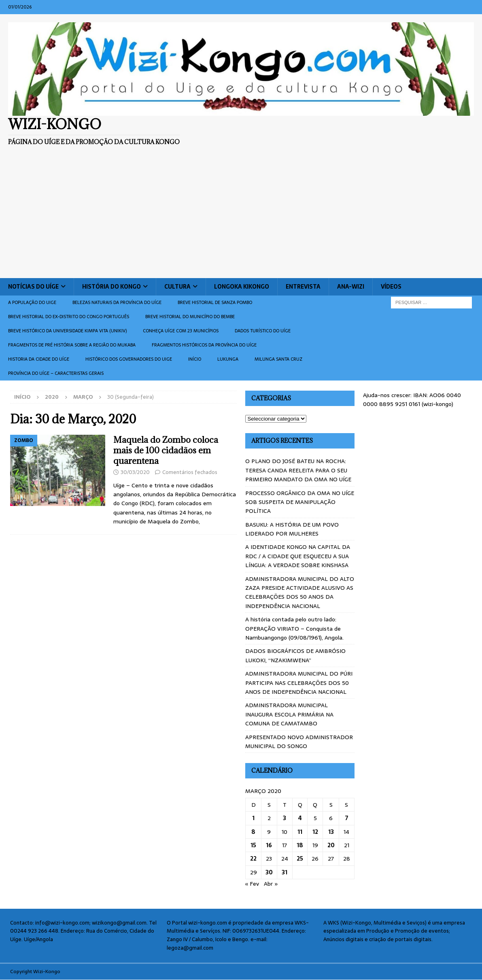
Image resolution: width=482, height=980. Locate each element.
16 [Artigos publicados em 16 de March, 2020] (269, 845)
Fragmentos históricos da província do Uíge (204, 345)
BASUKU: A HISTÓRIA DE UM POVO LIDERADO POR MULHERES (292, 529)
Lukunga (228, 359)
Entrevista (303, 287)
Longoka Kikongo (242, 287)
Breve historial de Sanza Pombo (215, 302)
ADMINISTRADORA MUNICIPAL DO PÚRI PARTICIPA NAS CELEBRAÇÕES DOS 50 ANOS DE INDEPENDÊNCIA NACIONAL (299, 683)
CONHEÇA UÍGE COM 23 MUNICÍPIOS (181, 331)
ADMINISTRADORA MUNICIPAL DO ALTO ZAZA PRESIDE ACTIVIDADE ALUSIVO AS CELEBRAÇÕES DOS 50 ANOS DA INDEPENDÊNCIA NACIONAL (300, 592)
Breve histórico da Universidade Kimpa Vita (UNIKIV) (67, 331)
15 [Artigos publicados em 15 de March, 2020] (253, 845)
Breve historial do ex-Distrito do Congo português (69, 317)
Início (195, 359)
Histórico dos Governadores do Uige (129, 359)
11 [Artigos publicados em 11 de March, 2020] (300, 832)
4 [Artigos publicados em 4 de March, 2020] (300, 818)
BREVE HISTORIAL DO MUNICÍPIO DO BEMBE (190, 317)
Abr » (271, 884)
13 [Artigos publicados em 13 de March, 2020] (331, 832)
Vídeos (391, 287)
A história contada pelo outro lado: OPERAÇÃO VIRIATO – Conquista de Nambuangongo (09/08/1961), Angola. (294, 628)
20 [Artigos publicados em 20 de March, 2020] (331, 845)
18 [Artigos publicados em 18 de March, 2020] (300, 845)
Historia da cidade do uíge (39, 359)
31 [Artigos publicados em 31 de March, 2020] (285, 872)
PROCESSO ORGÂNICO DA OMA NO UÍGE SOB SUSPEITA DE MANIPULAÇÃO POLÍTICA (300, 502)
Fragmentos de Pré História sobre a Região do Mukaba (72, 345)
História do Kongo (111, 287)
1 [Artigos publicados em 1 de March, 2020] (253, 818)
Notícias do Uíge (33, 287)
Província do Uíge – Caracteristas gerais (56, 373)
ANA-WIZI (351, 287)
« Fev (252, 884)
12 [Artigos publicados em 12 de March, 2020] (315, 832)
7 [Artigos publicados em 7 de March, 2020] (347, 818)
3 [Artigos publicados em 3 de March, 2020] (285, 818)
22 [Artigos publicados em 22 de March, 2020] (253, 859)
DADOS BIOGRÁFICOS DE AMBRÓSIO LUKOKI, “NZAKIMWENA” (295, 655)
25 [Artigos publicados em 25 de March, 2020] (300, 859)
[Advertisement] (241, 217)
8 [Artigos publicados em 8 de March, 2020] (253, 832)
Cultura (177, 287)
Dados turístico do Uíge (263, 331)
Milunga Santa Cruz (278, 359)
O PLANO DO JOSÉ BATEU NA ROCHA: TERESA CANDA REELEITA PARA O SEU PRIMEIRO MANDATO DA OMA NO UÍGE (298, 470)
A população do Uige (32, 302)
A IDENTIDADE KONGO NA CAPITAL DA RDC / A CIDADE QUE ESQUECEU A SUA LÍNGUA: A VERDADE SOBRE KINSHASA (298, 556)
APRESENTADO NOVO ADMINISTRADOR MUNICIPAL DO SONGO (299, 742)
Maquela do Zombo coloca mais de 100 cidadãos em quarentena (166, 450)
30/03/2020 (135, 472)
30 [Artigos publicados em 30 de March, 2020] (269, 872)
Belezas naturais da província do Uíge (117, 302)
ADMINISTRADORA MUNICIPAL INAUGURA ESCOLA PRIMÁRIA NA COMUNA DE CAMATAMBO (289, 714)
